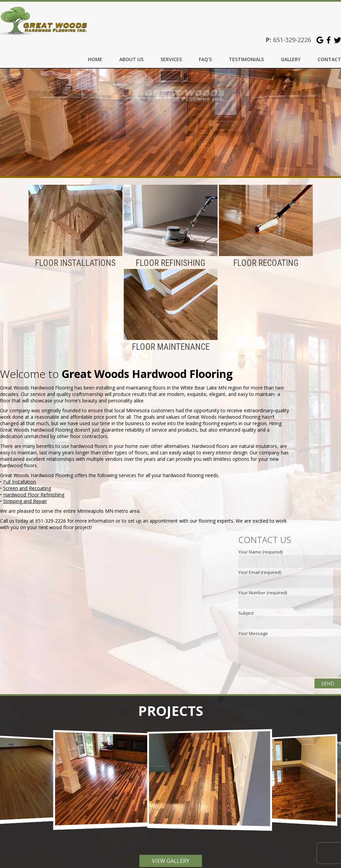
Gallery (291, 59)
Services (171, 59)
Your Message (253, 629)
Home (95, 59)
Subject (246, 609)
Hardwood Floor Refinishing (34, 491)
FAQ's (205, 59)
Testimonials (246, 59)
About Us (131, 59)
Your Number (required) (263, 589)
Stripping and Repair (25, 497)
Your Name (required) (260, 548)
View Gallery (171, 857)
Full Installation (20, 478)
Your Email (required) (260, 568)
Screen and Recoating (27, 484)
